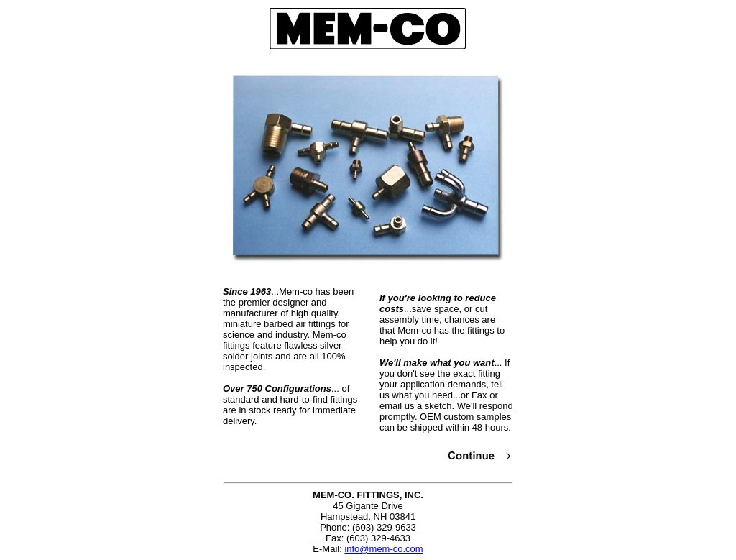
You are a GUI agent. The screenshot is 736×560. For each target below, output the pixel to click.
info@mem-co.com (383, 549)
